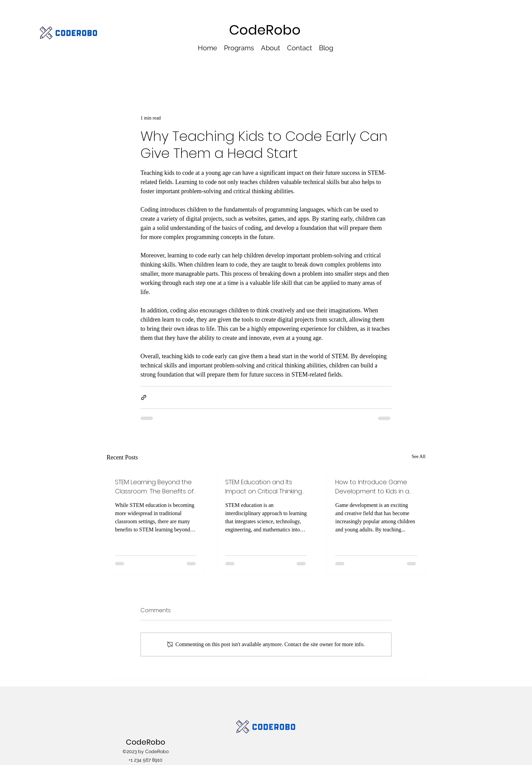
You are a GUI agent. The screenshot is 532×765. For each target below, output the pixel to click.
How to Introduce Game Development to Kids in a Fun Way (372, 487)
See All (419, 457)
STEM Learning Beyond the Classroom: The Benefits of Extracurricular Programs (154, 487)
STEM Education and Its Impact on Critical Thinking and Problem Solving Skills (264, 487)
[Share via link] (144, 397)
